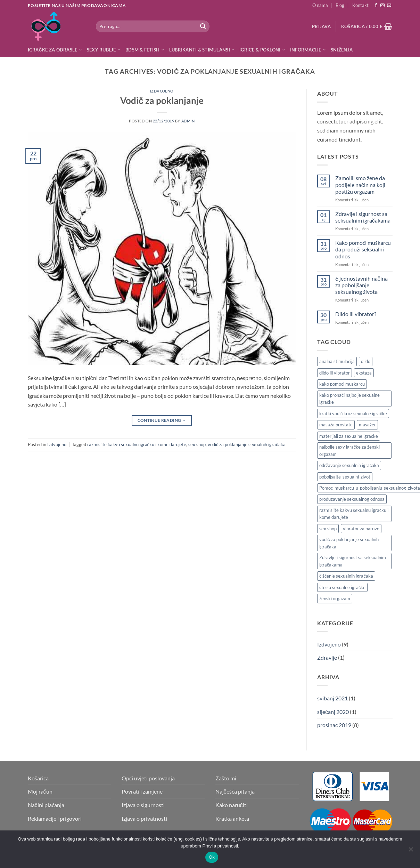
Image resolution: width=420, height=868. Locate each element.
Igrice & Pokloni (262, 50)
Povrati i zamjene (142, 791)
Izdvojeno (162, 91)
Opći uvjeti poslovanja (148, 778)
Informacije (308, 50)
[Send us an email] (389, 6)
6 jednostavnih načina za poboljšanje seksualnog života (361, 285)
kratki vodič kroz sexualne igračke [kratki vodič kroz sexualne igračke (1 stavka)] (353, 413)
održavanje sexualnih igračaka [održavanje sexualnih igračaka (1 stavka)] (349, 465)
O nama (320, 5)
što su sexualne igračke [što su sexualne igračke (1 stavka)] (342, 587)
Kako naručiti (232, 805)
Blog (340, 5)
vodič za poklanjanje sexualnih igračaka (247, 444)
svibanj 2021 (332, 698)
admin (188, 121)
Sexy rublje (104, 50)
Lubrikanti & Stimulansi (202, 50)
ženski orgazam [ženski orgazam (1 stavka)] (335, 598)
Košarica (38, 778)
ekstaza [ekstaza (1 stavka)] (364, 373)
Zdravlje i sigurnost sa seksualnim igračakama (363, 217)
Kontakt (360, 5)
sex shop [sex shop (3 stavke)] (328, 529)
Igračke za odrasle (55, 50)
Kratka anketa (232, 818)
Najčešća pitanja (235, 791)
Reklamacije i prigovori (55, 818)
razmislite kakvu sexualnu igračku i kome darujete (137, 444)
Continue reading (162, 420)
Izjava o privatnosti (144, 818)
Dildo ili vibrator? (356, 314)
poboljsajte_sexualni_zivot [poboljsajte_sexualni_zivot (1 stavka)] (345, 477)
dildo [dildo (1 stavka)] (366, 361)
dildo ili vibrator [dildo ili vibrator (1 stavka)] (335, 373)
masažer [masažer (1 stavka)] (367, 425)
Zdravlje (327, 657)
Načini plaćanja (46, 805)
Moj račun (40, 791)
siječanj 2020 (333, 712)
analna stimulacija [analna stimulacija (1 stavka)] (337, 361)
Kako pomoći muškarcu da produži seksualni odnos (363, 249)
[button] (321, 26)
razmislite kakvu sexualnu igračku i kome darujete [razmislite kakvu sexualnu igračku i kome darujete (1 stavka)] (354, 514)
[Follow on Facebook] (376, 6)
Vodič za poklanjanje (162, 101)
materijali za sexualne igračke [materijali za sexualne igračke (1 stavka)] (349, 436)
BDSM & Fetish (145, 50)
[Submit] (203, 26)
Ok (212, 857)
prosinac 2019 (334, 725)
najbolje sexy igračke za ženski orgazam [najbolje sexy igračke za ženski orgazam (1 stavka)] (349, 450)
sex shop (197, 444)
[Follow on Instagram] (382, 6)
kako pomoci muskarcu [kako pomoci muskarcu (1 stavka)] (342, 384)
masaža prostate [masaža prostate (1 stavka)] (336, 425)
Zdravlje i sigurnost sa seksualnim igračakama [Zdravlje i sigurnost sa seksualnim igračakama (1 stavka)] (353, 561)
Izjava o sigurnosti (143, 805)
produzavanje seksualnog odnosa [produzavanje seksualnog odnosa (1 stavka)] (352, 499)
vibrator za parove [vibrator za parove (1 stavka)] (361, 529)
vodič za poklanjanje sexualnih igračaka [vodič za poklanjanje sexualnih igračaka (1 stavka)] (349, 543)
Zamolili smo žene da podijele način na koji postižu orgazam (360, 184)
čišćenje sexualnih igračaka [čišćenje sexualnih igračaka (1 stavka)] (346, 576)
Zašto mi (226, 778)
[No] (411, 851)
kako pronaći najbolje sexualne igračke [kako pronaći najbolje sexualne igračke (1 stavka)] (349, 399)
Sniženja (342, 50)
